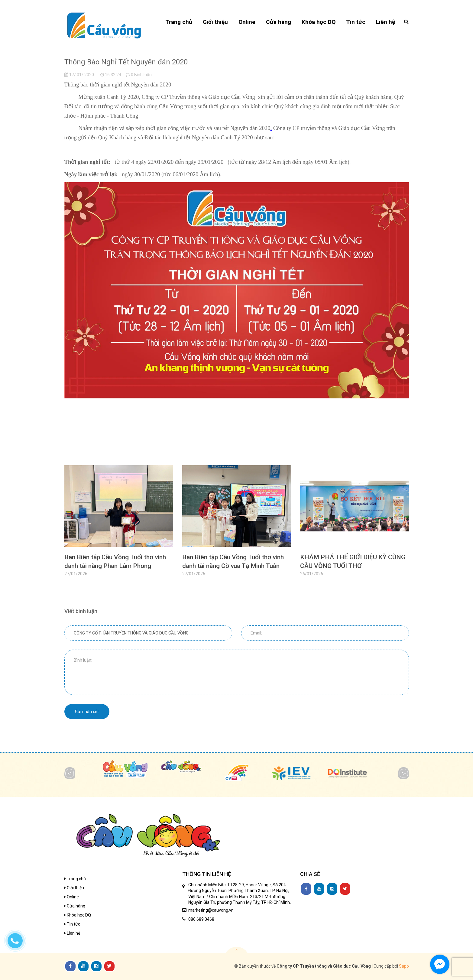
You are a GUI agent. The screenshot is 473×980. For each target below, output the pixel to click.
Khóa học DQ (78, 915)
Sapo (404, 966)
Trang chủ (75, 879)
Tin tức (72, 924)
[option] (119, 526)
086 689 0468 (201, 919)
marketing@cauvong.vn (211, 910)
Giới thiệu (74, 888)
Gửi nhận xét (87, 712)
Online (72, 897)
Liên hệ (72, 933)
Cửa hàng (75, 906)
